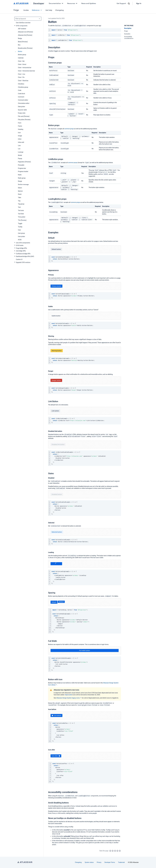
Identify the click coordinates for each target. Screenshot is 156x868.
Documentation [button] (56, 3)
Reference (37, 10)
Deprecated (68, 695)
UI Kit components (22, 26)
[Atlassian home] (21, 3)
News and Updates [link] (89, 3)
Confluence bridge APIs (23, 254)
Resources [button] (73, 3)
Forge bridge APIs (21, 248)
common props (69, 129)
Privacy (99, 862)
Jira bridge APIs (21, 251)
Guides (26, 10)
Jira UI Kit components (23, 243)
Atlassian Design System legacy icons (69, 698)
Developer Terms (110, 862)
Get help (49, 10)
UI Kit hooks (20, 245)
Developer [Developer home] (39, 3)
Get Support (121, 3)
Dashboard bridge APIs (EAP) (25, 256)
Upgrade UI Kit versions (23, 262)
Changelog (59, 10)
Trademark (121, 862)
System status (89, 862)
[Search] (129, 4)
